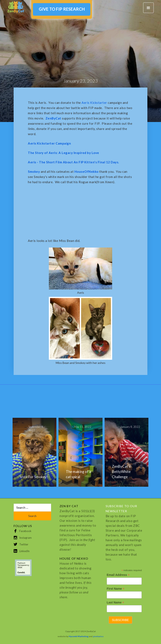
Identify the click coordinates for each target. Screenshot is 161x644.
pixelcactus (98, 636)
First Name (116, 589)
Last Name (115, 603)
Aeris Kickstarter (95, 103)
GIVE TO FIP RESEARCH (62, 9)
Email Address (118, 575)
